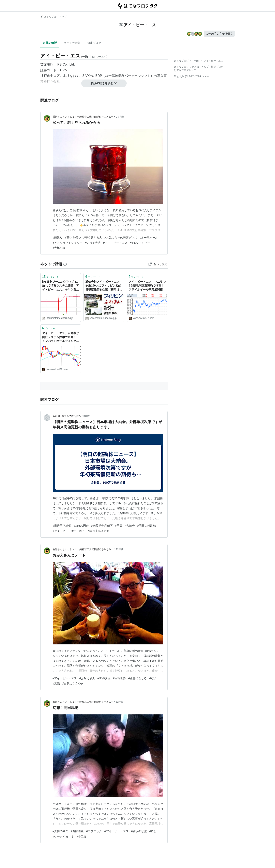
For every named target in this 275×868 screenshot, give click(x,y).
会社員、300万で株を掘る (67, 416)
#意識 (56, 683)
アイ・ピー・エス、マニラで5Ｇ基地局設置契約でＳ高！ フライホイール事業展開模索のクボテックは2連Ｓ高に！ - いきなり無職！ (147, 286)
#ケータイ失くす (63, 836)
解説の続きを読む (104, 83)
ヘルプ (205, 67)
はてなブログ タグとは (187, 67)
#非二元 (81, 836)
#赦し (153, 831)
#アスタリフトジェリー (68, 243)
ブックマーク (50, 277)
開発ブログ (217, 67)
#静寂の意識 (139, 831)
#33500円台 (81, 526)
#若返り (58, 238)
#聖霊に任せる (138, 678)
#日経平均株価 (62, 526)
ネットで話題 (72, 43)
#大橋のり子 (61, 248)
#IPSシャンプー (140, 243)
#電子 (153, 678)
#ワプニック (94, 831)
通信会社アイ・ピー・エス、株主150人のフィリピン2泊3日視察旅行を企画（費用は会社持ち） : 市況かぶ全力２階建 (104, 286)
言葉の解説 (50, 43)
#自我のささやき (73, 683)
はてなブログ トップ (53, 17)
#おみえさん (87, 678)
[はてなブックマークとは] (65, 264)
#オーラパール (149, 238)
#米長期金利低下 (102, 526)
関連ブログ (94, 43)
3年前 (87, 416)
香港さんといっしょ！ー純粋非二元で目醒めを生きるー (83, 117)
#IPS (82, 531)
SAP (86, 76)
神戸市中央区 (50, 76)
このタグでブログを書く (219, 34)
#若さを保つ (73, 238)
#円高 (119, 526)
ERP (99, 76)
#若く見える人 (93, 238)
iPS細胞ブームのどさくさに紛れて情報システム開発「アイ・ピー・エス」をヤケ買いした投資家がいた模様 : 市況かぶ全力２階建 (61, 286)
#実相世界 (119, 678)
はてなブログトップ (185, 70)
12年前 (120, 549)
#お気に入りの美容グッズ (121, 238)
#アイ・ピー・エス (115, 243)
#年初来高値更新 (99, 531)
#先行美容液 (93, 243)
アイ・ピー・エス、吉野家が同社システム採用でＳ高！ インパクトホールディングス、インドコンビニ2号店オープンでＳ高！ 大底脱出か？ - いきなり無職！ (61, 337)
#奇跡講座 (104, 678)
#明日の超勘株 (147, 526)
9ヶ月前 (120, 117)
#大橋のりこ (61, 831)
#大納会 (130, 526)
